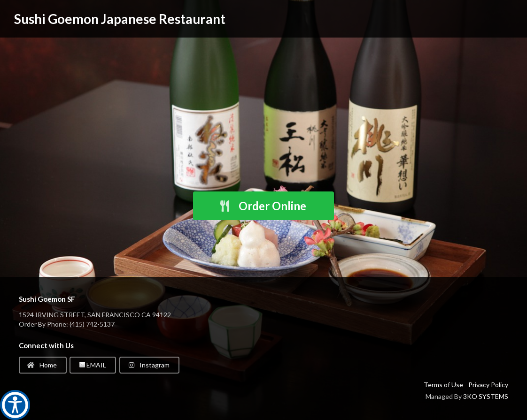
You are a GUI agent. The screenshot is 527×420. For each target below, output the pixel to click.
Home (42, 365)
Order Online (263, 206)
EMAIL (93, 365)
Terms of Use (443, 385)
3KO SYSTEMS (486, 396)
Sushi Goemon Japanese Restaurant (120, 19)
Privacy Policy (488, 385)
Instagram (149, 365)
